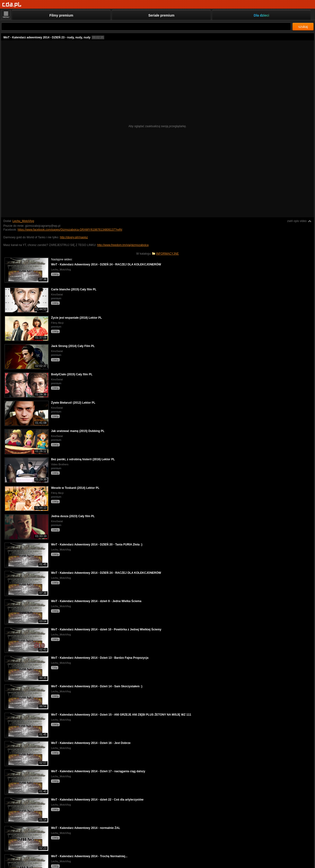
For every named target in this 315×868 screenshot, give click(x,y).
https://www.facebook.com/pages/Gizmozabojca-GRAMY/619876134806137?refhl (70, 230)
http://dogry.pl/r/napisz (74, 237)
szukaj (303, 27)
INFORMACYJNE (167, 254)
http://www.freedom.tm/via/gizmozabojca (123, 245)
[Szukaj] (146, 27)
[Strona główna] (12, 5)
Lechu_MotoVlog (23, 221)
